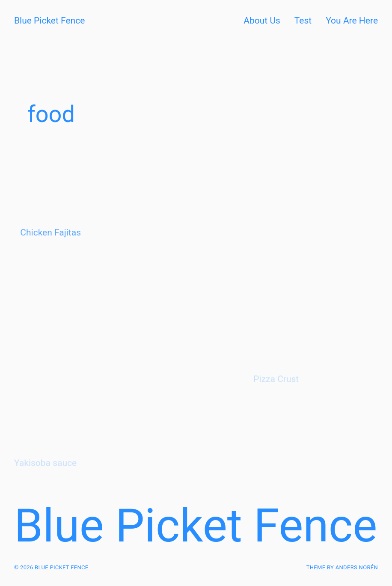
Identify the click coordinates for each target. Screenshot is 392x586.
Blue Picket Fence (49, 21)
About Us (262, 21)
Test (303, 21)
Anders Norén (357, 567)
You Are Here (352, 21)
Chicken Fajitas (50, 241)
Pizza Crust (276, 391)
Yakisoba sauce (45, 475)
